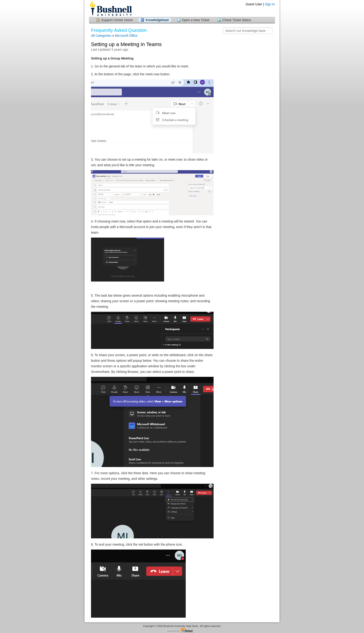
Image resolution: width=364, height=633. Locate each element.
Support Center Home (117, 20)
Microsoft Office (126, 36)
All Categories (101, 36)
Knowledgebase (157, 20)
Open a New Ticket (196, 20)
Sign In (270, 4)
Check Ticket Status (237, 20)
